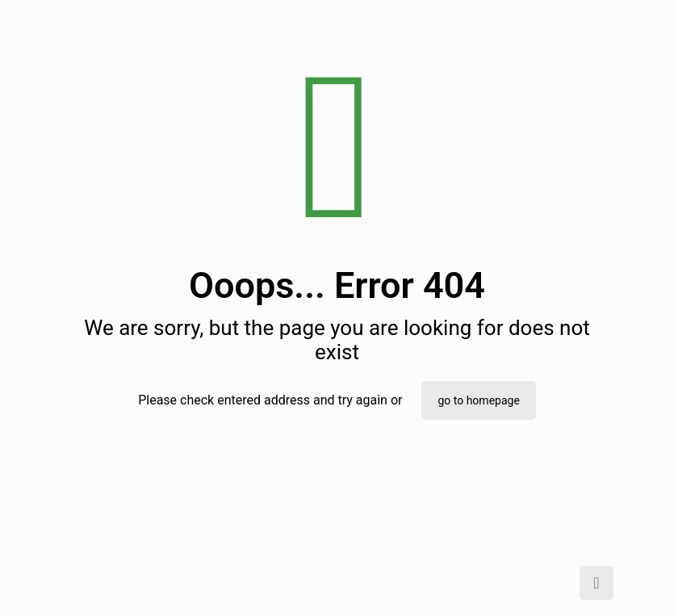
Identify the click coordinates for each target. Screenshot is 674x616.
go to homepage (478, 400)
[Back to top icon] (597, 583)
